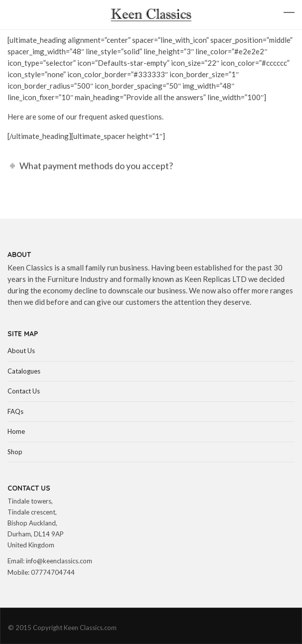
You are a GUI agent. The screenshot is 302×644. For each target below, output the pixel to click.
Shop (15, 452)
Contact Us (24, 391)
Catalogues (24, 371)
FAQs (15, 411)
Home (16, 431)
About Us (21, 351)
